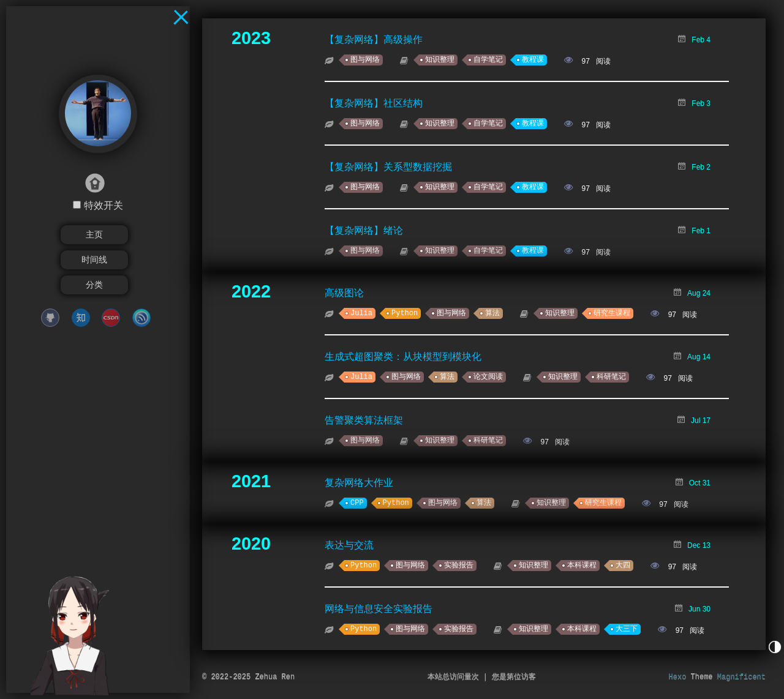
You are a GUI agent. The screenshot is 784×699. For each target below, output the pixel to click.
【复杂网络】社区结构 (374, 103)
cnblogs (141, 318)
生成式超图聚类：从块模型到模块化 (403, 357)
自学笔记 (488, 60)
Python (405, 313)
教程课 (533, 60)
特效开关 (104, 205)
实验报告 (459, 566)
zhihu (81, 318)
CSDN (111, 318)
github (50, 318)
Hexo (678, 677)
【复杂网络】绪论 (364, 230)
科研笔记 (611, 377)
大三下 (627, 629)
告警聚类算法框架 (364, 420)
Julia (361, 313)
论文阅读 (488, 377)
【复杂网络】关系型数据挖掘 (388, 167)
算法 (492, 313)
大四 (623, 566)
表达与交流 (349, 545)
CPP (357, 503)
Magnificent (741, 677)
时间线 (94, 260)
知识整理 (440, 60)
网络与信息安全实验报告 (379, 609)
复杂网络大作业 (359, 483)
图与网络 (365, 60)
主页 (94, 234)
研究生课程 (612, 313)
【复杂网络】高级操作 (374, 39)
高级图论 (344, 293)
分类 (94, 285)
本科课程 (582, 566)
